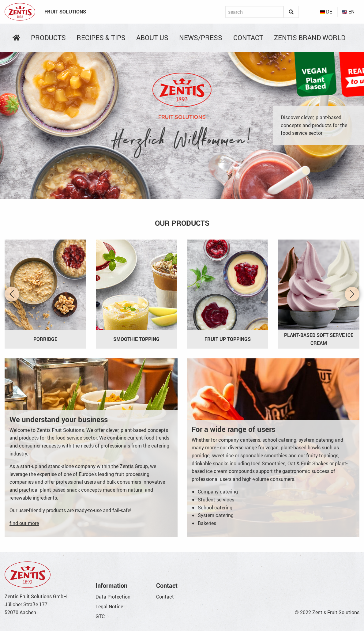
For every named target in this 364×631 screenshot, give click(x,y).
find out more (24, 523)
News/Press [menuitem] (201, 38)
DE (326, 12)
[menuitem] (16, 38)
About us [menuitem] (152, 38)
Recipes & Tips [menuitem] (101, 38)
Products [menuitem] (48, 38)
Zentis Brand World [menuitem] (310, 38)
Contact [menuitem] (248, 38)
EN (348, 12)
